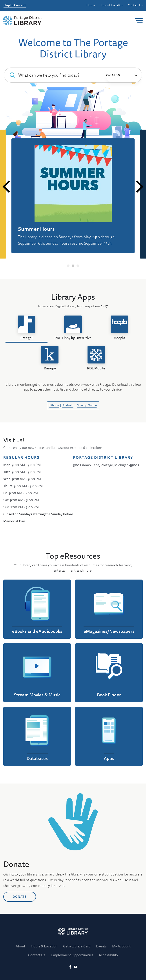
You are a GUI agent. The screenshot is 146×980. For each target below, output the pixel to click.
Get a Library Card (77, 946)
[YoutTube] (76, 967)
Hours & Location (111, 5)
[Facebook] (70, 967)
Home (91, 5)
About (20, 946)
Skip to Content (15, 5)
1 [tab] (68, 266)
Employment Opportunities (72, 955)
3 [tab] (78, 266)
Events (101, 946)
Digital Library (41, 241)
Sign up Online (87, 405)
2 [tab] (73, 266)
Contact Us (135, 5)
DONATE (20, 922)
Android (68, 405)
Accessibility (108, 955)
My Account (121, 946)
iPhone (54, 405)
